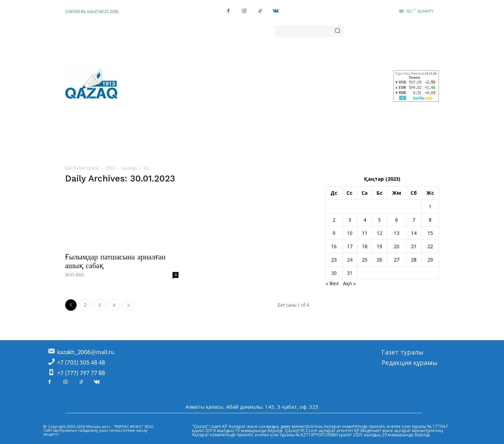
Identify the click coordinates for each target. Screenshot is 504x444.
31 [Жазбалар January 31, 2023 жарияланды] (350, 273)
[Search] (337, 31)
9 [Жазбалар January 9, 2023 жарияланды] (334, 233)
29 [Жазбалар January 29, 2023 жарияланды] (430, 260)
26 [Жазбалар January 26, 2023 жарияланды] (379, 260)
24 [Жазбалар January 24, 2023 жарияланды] (350, 260)
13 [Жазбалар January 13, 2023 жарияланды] (397, 233)
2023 (110, 168)
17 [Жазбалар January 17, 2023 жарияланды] (350, 246)
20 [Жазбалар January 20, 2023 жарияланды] (397, 246)
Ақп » (349, 283)
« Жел (332, 283)
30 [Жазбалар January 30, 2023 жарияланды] (334, 273)
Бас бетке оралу (82, 168)
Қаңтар (129, 168)
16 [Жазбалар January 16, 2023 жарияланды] (334, 246)
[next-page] (128, 305)
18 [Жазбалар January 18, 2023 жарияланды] (365, 246)
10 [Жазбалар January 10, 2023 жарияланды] (350, 233)
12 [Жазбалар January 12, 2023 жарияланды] (379, 233)
